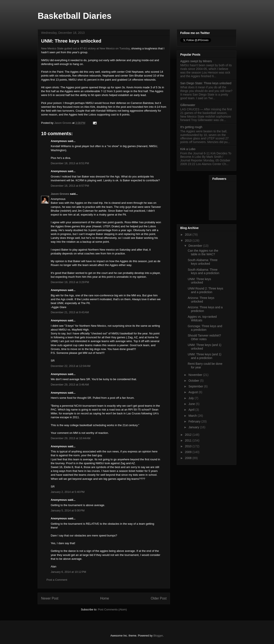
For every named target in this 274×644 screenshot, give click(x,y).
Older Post (159, 598)
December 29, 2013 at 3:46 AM (70, 385)
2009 (189, 452)
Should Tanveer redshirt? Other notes (204, 337)
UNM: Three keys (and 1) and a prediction (205, 356)
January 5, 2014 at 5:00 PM (68, 510)
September (196, 386)
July (191, 398)
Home (105, 598)
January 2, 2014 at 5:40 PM (68, 492)
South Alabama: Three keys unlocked (203, 262)
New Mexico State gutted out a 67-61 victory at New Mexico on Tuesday (85, 48)
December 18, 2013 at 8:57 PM (70, 186)
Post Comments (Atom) (112, 609)
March (193, 416)
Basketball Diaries (75, 16)
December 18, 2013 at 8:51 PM (70, 163)
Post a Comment (57, 580)
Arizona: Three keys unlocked (201, 300)
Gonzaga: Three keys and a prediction (205, 328)
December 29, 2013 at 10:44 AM (71, 438)
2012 (189, 435)
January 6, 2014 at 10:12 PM (68, 572)
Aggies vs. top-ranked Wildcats (202, 318)
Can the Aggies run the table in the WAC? (203, 252)
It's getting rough (191, 127)
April (192, 410)
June (192, 404)
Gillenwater (188, 105)
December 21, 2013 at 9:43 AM (70, 312)
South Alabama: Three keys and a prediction (203, 271)
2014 (189, 235)
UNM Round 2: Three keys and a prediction (205, 290)
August (193, 392)
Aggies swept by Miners (196, 61)
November (196, 375)
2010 (189, 446)
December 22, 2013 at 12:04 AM (71, 366)
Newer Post (50, 598)
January (194, 427)
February (195, 421)
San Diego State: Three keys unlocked (206, 83)
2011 (189, 440)
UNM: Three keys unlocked (199, 281)
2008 (189, 458)
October (194, 381)
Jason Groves (60, 194)
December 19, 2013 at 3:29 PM (70, 282)
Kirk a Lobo (188, 149)
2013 (189, 241)
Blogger (158, 636)
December (196, 246)
